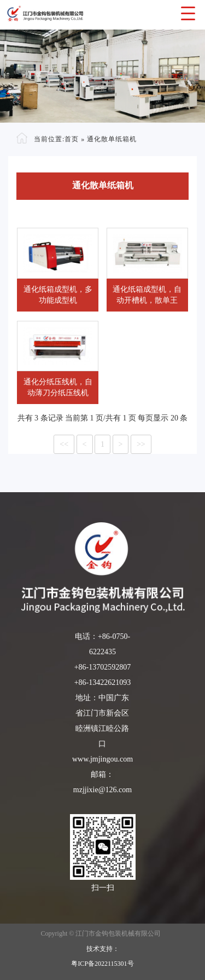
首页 (72, 139)
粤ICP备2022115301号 (102, 964)
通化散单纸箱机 (112, 139)
